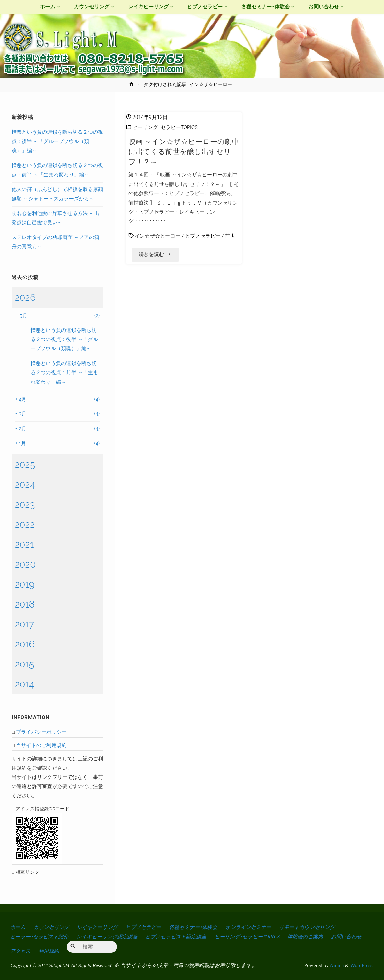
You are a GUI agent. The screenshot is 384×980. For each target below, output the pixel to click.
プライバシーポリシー (41, 732)
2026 (25, 297)
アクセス (61, 950)
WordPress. (362, 965)
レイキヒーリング (102, 927)
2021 (24, 544)
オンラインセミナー (259, 927)
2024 (25, 484)
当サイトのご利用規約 (41, 745)
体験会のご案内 (317, 936)
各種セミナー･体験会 (202, 927)
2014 (24, 684)
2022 (25, 524)
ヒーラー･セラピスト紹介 (41, 936)
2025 (25, 464)
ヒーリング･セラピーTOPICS (165, 127)
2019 (25, 584)
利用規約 (90, 950)
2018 (25, 604)
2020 (25, 564)
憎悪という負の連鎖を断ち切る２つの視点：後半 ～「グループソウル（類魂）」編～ (57, 141)
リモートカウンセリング (321, 927)
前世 (230, 236)
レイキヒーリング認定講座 (111, 936)
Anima (336, 965)
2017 (24, 624)
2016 (25, 644)
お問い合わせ (26, 950)
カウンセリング (53, 927)
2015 (24, 664)
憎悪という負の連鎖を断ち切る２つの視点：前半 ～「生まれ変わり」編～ (64, 373)
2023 (25, 504)
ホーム (18, 927)
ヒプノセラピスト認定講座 (183, 936)
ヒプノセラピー (203, 236)
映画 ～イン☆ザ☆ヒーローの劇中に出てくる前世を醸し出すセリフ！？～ (184, 152)
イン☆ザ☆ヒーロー (157, 236)
